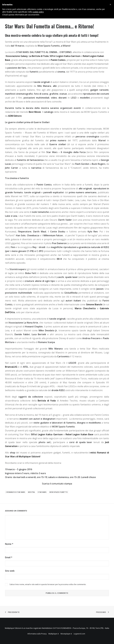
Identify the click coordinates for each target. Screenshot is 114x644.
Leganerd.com (79, 634)
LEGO (74, 98)
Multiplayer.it (54, 634)
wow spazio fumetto (59, 492)
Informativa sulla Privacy (37, 634)
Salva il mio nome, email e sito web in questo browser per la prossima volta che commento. (48, 584)
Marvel (102, 140)
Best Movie (35, 112)
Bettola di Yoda (47, 401)
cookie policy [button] (38, 12)
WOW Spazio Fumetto (63, 427)
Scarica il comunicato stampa (57, 484)
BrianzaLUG (11, 367)
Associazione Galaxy (17, 56)
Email (9, 557)
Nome (9, 544)
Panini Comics (58, 60)
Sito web (10, 571)
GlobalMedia (71, 293)
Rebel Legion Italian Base (79, 434)
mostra (31, 492)
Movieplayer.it (66, 634)
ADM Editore (15, 116)
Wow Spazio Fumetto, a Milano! (54, 46)
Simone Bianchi (94, 304)
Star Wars (42, 492)
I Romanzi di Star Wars (15, 492)
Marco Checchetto (85, 308)
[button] (110, 4)
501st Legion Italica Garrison (65, 56)
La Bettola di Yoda (39, 56)
